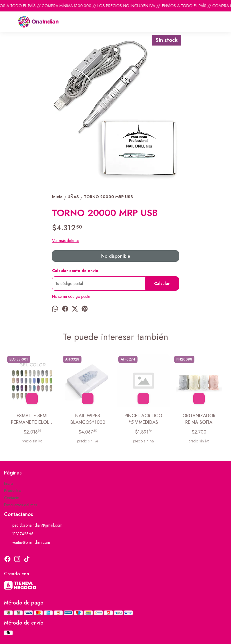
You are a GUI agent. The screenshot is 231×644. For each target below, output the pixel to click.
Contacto (12, 498)
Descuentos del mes (20, 505)
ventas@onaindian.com (27, 543)
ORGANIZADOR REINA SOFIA (199, 419)
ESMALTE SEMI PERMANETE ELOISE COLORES (32, 419)
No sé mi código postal (71, 296)
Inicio (8, 483)
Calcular (162, 283)
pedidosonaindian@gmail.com (33, 525)
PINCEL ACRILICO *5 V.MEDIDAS (143, 419)
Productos (12, 491)
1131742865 (19, 534)
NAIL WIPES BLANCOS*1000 (88, 419)
